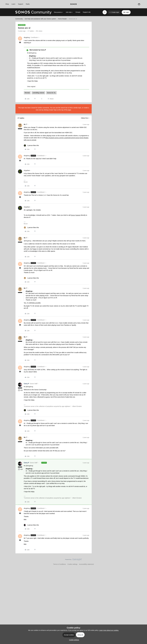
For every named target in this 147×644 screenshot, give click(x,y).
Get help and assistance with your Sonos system (40, 19)
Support (21, 4)
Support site (87, 12)
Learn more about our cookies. (109, 630)
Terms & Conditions (60, 564)
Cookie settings (72, 564)
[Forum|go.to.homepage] (33, 12)
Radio (28, 4)
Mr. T (25, 124)
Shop (7, 4)
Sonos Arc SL (51, 93)
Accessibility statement (86, 564)
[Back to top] (143, 561)
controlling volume (38, 93)
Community (19, 19)
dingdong (27, 37)
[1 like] (31, 145)
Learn (13, 4)
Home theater (62, 19)
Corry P (26, 384)
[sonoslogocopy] (73, 4)
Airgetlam (27, 170)
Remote (27, 93)
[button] (114, 12)
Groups (78, 12)
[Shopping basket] (139, 4)
